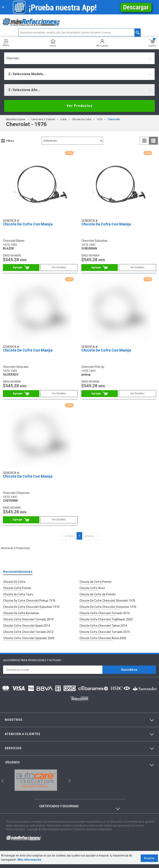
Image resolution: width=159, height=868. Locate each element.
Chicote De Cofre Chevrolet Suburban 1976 (31, 605)
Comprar (21, 268)
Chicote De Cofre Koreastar (21, 611)
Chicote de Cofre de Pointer (98, 593)
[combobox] (79, 58)
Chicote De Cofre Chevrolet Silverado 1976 (107, 599)
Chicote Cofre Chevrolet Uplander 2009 (29, 634)
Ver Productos (79, 106)
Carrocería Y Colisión (43, 119)
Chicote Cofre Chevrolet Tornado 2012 (28, 629)
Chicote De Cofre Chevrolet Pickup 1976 (29, 599)
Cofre (63, 119)
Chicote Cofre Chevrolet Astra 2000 (103, 634)
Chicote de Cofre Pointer (96, 582)
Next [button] (69, 776)
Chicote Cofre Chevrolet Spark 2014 (27, 623)
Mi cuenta (102, 43)
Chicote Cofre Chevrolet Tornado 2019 (28, 617)
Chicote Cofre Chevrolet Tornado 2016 (105, 611)
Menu (6, 43)
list (144, 141)
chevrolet (114, 119)
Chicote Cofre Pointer (17, 588)
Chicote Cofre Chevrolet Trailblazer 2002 (106, 617)
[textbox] (79, 33)
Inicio (53, 43)
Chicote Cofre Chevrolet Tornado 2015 (105, 629)
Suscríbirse (129, 666)
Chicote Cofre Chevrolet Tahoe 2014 (103, 623)
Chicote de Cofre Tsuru (18, 593)
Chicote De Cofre (82, 119)
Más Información (28, 863)
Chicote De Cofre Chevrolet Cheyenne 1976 (108, 605)
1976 (99, 119)
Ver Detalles (59, 267)
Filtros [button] (10, 141)
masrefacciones (16, 119)
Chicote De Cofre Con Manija (28, 224)
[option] (36, 776)
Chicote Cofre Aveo (92, 588)
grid (153, 141)
